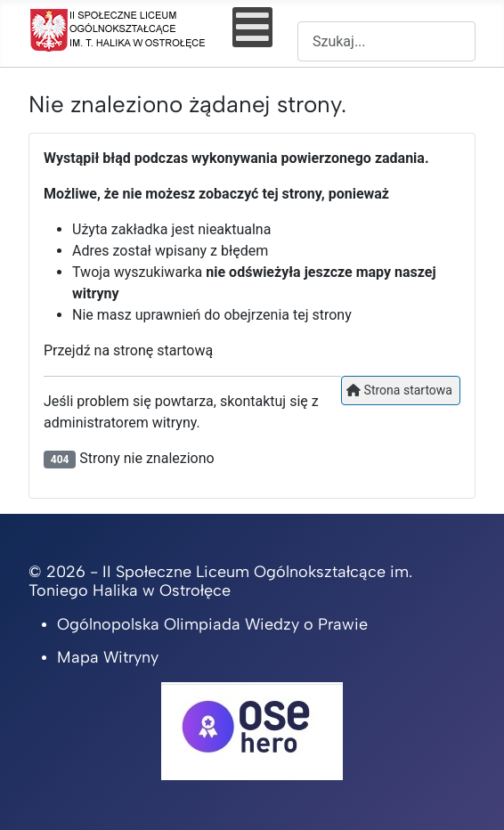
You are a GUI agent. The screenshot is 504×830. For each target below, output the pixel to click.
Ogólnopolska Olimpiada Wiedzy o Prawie (212, 624)
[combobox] (386, 41)
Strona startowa (399, 390)
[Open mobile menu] (252, 27)
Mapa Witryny (108, 657)
